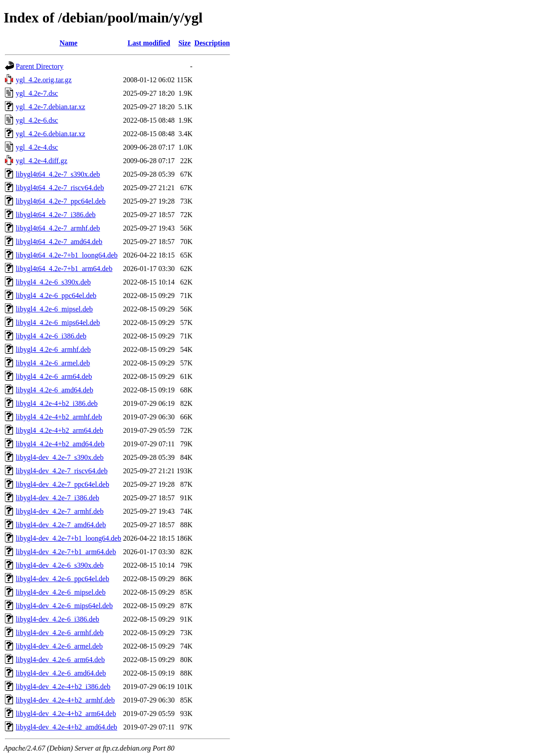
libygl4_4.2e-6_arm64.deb (54, 376)
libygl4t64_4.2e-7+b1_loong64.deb (67, 255)
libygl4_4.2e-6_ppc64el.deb (56, 296)
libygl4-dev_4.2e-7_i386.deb (58, 498)
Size (185, 43)
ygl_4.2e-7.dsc (37, 93)
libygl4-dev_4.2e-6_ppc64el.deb (62, 579)
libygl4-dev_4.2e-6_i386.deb (58, 619)
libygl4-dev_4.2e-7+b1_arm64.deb (66, 552)
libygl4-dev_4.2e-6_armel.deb (59, 646)
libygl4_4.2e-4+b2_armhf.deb (59, 417)
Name (68, 43)
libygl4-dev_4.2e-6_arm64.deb (60, 660)
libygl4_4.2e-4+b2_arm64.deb (60, 430)
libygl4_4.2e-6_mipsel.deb (54, 309)
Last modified (149, 43)
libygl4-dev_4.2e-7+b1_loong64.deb (69, 538)
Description (212, 43)
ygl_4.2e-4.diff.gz (42, 161)
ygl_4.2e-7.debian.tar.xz (51, 107)
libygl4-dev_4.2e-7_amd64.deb (61, 525)
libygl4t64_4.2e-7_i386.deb (56, 215)
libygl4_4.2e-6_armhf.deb (53, 349)
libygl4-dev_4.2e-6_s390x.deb (60, 565)
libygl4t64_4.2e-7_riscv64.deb (60, 188)
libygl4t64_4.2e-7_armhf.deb (58, 228)
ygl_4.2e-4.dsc (37, 147)
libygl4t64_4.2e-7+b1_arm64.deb (64, 269)
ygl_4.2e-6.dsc (37, 120)
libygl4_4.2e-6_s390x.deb (53, 282)
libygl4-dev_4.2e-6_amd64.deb (61, 673)
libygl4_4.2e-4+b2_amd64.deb (60, 444)
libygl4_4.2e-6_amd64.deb (54, 390)
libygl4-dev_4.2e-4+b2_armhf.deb (65, 700)
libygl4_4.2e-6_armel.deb (53, 363)
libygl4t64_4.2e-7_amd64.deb (59, 242)
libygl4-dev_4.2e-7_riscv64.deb (62, 471)
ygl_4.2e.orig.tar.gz (44, 80)
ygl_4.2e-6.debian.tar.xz (51, 134)
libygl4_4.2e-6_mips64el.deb (58, 322)
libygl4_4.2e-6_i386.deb (51, 336)
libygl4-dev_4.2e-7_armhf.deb (60, 511)
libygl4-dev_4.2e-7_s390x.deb (60, 457)
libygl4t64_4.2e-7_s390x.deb (58, 174)
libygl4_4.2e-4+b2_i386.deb (57, 403)
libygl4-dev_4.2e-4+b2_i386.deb (63, 687)
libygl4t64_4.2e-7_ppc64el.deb (61, 201)
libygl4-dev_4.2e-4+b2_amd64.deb (66, 727)
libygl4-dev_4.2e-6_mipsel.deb (61, 592)
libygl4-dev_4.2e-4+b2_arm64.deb (66, 714)
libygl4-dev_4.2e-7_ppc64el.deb (62, 484)
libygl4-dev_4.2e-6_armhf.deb (60, 633)
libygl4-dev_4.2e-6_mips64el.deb (64, 606)
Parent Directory (40, 66)
